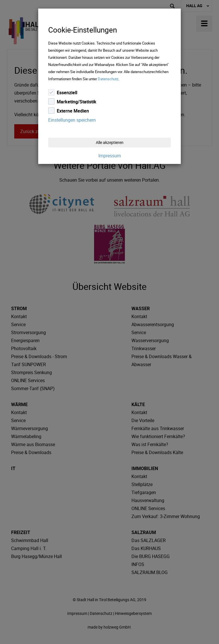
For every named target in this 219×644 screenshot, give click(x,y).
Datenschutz (108, 79)
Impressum (110, 156)
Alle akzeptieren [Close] (110, 142)
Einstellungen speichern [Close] (72, 120)
